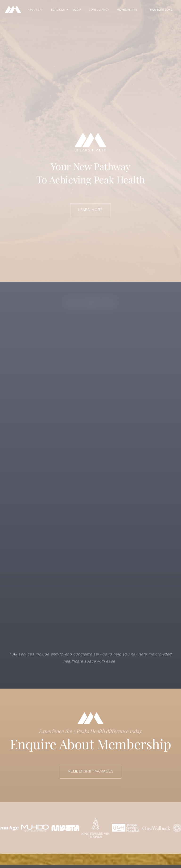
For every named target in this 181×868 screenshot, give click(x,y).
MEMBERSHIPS (127, 10)
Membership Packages (91, 772)
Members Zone (161, 10)
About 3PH (36, 10)
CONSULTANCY (99, 10)
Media (77, 10)
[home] (13, 9)
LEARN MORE (90, 210)
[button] (58, 10)
